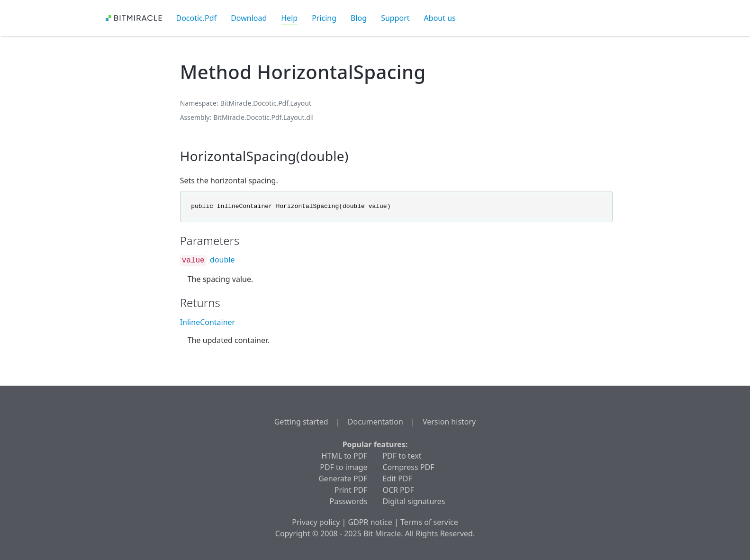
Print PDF (351, 490)
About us (440, 18)
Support (395, 18)
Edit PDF (397, 479)
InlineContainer (208, 322)
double (222, 260)
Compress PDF (408, 467)
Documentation (375, 422)
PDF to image (343, 467)
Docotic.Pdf (197, 18)
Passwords (349, 501)
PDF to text (402, 456)
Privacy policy (316, 522)
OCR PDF (398, 490)
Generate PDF (343, 479)
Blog (359, 18)
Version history (449, 422)
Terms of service (429, 522)
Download (249, 18)
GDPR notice (370, 522)
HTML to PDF (345, 456)
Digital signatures (414, 501)
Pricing (324, 18)
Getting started (301, 422)
